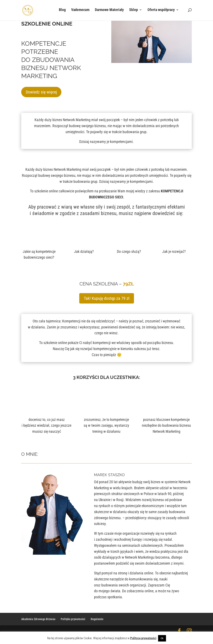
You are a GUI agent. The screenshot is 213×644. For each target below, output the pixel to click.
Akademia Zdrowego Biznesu (38, 619)
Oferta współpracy (161, 11)
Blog (62, 11)
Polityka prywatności (73, 619)
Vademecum (80, 11)
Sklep (134, 11)
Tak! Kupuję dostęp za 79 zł (107, 298)
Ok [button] (162, 638)
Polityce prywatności (143, 638)
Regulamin (97, 619)
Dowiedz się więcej (41, 92)
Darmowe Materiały (109, 11)
